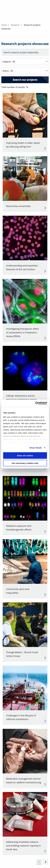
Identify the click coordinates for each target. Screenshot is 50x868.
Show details (36, 448)
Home (4, 25)
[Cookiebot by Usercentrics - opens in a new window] (36, 403)
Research (15, 25)
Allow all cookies (25, 456)
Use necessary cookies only (25, 463)
